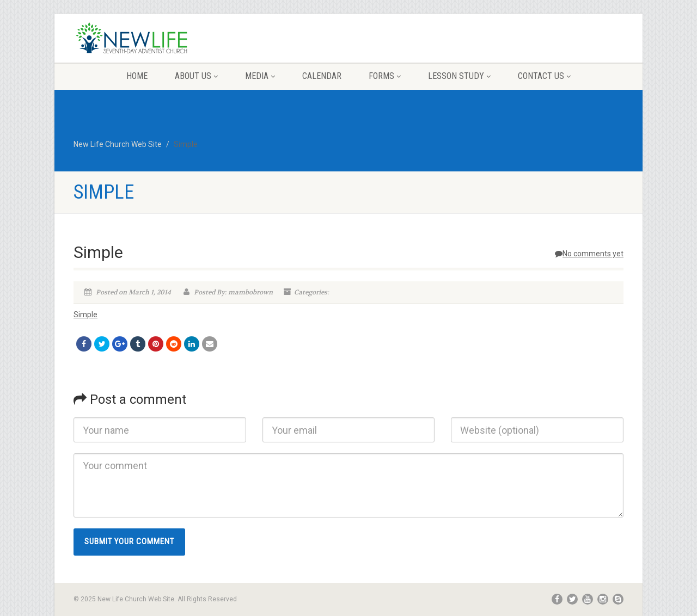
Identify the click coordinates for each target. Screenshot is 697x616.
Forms (385, 76)
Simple (85, 315)
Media (260, 76)
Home (137, 76)
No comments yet (589, 254)
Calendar (322, 76)
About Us (196, 76)
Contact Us (544, 76)
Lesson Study (459, 76)
